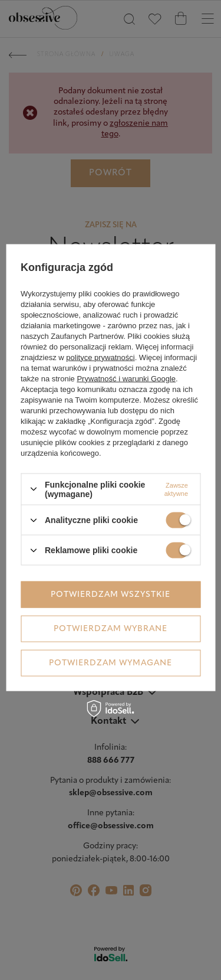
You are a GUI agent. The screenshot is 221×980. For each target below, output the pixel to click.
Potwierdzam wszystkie (111, 594)
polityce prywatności (100, 357)
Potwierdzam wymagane (111, 663)
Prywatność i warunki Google (126, 378)
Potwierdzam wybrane (111, 628)
